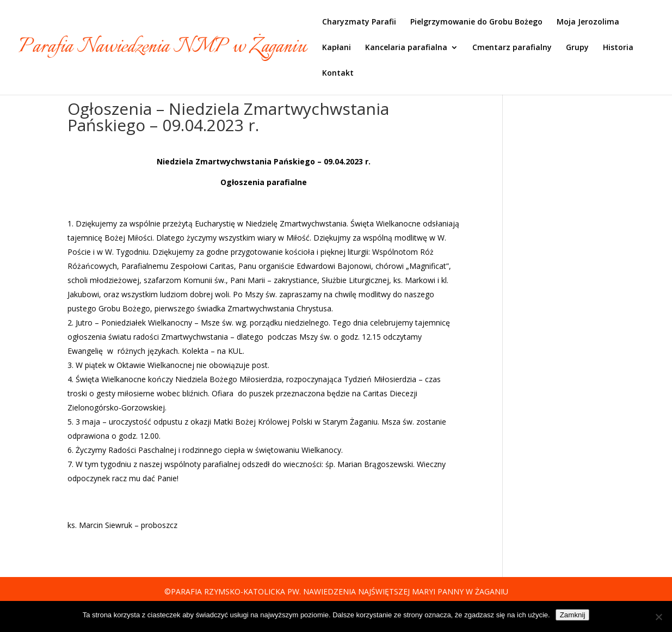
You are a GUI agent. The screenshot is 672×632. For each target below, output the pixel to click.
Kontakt (338, 73)
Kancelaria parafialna (406, 48)
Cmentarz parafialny (512, 48)
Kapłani (337, 48)
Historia (618, 48)
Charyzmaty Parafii (359, 22)
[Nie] (658, 617)
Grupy (577, 48)
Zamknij (573, 615)
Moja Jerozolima (588, 22)
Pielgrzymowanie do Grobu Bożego (476, 22)
